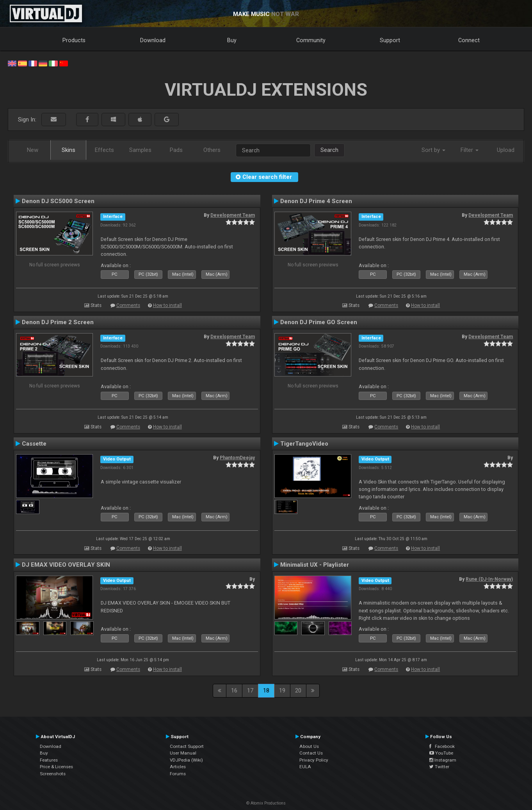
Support (390, 40)
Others (212, 150)
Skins (69, 150)
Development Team (233, 215)
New (33, 150)
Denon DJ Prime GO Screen (319, 322)
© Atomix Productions (266, 803)
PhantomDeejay (237, 458)
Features (49, 760)
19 (282, 690)
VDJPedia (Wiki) (186, 760)
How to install (167, 305)
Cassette (34, 444)
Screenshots (53, 774)
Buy (232, 40)
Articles (178, 767)
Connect (469, 40)
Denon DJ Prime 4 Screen (316, 201)
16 (234, 690)
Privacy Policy (314, 760)
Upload (506, 150)
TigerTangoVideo (304, 444)
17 (250, 690)
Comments (128, 305)
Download (153, 40)
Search (329, 150)
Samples (140, 150)
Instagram (443, 760)
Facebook (442, 746)
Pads (176, 150)
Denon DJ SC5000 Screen (58, 201)
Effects (104, 150)
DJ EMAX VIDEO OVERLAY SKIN (66, 565)
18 (266, 690)
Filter (470, 150)
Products (74, 40)
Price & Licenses (56, 767)
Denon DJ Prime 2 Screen (58, 322)
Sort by (433, 150)
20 (298, 690)
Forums (178, 774)
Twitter (439, 767)
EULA (305, 767)
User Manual (183, 753)
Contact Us (311, 753)
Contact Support (187, 746)
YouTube (441, 753)
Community (311, 40)
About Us (309, 746)
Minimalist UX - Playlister (315, 565)
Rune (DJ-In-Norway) (489, 579)
